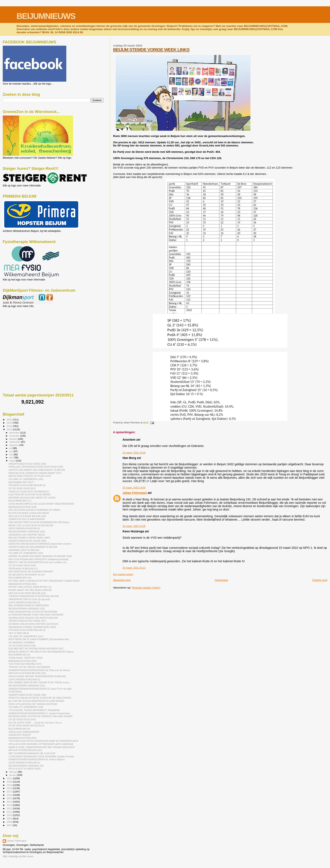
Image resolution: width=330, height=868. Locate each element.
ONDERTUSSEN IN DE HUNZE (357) (27, 621)
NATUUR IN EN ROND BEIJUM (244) (27, 516)
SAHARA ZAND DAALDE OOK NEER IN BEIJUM (33, 618)
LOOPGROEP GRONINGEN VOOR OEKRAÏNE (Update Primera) (41, 756)
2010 (10, 815)
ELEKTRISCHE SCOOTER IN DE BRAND (29, 494)
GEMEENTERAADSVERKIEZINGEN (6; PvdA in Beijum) (37, 759)
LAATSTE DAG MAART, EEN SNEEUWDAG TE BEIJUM (37, 470)
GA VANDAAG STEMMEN (21, 642)
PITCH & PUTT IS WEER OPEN (25, 769)
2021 (10, 778)
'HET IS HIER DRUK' (19, 633)
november (15, 436)
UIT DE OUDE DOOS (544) (22, 719)
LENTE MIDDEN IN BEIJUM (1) (24, 763)
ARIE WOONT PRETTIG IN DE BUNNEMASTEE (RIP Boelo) (39, 522)
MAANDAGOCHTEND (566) (22, 507)
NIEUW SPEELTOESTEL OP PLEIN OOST (30, 476)
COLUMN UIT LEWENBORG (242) (26, 553)
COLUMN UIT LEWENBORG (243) (26, 479)
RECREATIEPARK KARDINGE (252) (27, 609)
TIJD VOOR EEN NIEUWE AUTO (25, 664)
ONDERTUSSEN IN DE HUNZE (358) (27, 541)
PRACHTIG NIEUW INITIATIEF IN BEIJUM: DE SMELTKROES (40, 698)
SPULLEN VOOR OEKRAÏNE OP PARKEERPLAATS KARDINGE (41, 744)
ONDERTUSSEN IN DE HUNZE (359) (27, 464)
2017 (10, 792)
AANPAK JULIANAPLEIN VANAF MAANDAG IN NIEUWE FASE (40, 556)
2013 (10, 805)
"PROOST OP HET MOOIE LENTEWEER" (30, 667)
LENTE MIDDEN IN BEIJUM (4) (24, 528)
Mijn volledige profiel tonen (18, 856)
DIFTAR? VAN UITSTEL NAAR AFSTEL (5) (30, 587)
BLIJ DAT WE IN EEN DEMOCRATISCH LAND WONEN (36, 701)
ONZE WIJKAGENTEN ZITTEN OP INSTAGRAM (33, 612)
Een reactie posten (123, 574)
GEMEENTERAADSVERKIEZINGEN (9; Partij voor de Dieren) (39, 670)
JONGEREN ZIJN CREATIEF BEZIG (27, 535)
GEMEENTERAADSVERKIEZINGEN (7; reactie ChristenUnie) (39, 713)
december (15, 433)
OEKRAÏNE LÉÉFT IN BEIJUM (24, 550)
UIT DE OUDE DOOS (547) (22, 488)
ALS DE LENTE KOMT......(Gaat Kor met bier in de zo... (36, 723)
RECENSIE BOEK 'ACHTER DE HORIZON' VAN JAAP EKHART (41, 716)
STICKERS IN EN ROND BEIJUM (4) (27, 630)
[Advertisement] (22, 330)
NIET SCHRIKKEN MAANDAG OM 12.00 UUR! (32, 753)
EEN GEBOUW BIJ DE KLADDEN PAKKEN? (31, 572)
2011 (10, 812)
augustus (14, 445)
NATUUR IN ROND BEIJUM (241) (25, 750)
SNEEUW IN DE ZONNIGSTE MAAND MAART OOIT (35, 473)
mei (11, 455)
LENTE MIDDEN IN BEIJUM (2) (24, 679)
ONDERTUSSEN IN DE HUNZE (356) (27, 695)
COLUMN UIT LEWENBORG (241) (26, 636)
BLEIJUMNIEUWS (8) (19, 729)
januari (13, 775)
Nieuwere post (122, 580)
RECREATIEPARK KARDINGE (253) (27, 532)
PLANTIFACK (15, 692)
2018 (10, 788)
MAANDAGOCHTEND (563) (22, 738)
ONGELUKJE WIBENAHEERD (24, 732)
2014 (10, 802)
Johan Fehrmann (135, 493)
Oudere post (320, 580)
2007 (10, 825)
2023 (10, 426)
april (12, 457)
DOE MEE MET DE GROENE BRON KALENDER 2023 (36, 649)
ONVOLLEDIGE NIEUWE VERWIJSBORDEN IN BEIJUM (37, 676)
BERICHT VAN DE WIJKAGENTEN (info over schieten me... (38, 562)
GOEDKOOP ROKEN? (20, 735)
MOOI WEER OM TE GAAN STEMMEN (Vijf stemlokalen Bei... (39, 639)
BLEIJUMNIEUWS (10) (20, 578)
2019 (10, 785)
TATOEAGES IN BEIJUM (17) (23, 569)
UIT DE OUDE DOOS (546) (22, 565)
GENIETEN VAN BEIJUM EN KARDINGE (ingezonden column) (40, 544)
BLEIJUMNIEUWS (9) (19, 655)
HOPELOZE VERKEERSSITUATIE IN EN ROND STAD (36, 467)
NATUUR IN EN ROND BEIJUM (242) (27, 673)
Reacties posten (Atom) (146, 588)
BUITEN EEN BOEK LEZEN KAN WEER (29, 513)
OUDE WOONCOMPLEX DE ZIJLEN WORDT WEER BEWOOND (41, 504)
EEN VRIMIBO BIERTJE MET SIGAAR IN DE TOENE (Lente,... (40, 682)
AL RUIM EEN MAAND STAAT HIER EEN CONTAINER (36, 615)
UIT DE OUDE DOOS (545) (22, 646)
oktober (13, 439)
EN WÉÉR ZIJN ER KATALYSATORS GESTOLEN (33, 624)
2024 (10, 423)
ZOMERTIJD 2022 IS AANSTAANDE (27, 519)
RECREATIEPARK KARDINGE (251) (27, 686)
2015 (10, 798)
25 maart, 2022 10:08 (134, 453)
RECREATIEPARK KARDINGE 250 (26, 766)
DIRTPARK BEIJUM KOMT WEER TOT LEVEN (32, 498)
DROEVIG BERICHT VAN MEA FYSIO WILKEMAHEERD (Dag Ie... (42, 652)
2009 (10, 818)
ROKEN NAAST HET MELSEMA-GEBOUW (30, 590)
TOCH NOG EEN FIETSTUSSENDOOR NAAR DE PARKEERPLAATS (43, 741)
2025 (10, 419)
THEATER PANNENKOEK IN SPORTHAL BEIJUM (34, 596)
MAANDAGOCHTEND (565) (22, 584)
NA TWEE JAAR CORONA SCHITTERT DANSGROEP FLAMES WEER (44, 581)
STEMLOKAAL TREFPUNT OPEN (25, 658)
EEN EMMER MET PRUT (21, 482)
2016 (10, 795)
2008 (10, 822)
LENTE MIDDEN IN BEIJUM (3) (24, 602)
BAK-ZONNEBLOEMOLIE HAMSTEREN (29, 605)
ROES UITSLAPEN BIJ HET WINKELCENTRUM (33, 704)
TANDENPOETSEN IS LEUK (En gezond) (29, 599)
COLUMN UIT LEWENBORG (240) (26, 707)
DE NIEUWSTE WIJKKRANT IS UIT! (27, 575)
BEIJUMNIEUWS (46, 16)
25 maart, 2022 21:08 (134, 526)
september (15, 442)
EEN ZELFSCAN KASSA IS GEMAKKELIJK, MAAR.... (35, 510)
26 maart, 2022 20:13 (134, 568)
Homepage (221, 580)
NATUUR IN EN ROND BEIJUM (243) (27, 593)
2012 (10, 808)
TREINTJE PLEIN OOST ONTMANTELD (29, 492)
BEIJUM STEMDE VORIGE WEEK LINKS (151, 50)
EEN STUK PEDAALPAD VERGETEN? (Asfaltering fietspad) (39, 559)
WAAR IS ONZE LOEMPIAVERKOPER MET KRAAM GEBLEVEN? (42, 747)
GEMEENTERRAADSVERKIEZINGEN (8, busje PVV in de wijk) (40, 689)
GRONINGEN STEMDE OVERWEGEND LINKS (32, 627)
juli (11, 448)
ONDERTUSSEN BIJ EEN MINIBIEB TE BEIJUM (33, 547)
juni (11, 451)
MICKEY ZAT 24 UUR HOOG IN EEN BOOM (31, 525)
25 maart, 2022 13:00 (134, 488)
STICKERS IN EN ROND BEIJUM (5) (27, 485)
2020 (10, 782)
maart (13, 461)
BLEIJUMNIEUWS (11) (20, 501)
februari (14, 772)
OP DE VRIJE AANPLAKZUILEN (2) (26, 726)
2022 (10, 429)
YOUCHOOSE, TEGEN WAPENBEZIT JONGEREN (34, 710)
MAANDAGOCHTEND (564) (22, 661)
